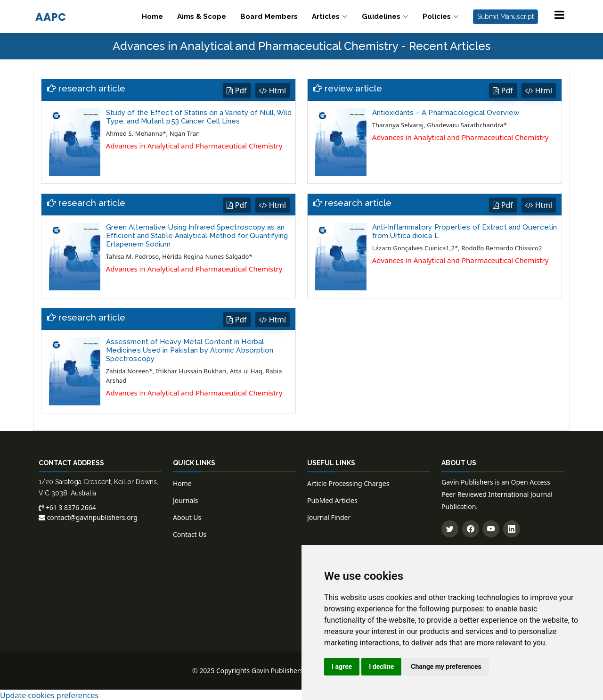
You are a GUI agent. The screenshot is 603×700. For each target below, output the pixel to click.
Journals (186, 499)
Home (152, 16)
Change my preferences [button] (446, 667)
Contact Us (190, 533)
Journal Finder (329, 516)
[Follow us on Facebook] (471, 528)
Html (272, 91)
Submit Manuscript (505, 16)
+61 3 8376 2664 (67, 506)
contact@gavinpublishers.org (88, 516)
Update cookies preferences (49, 694)
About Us (187, 516)
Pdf (236, 91)
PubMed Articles (332, 499)
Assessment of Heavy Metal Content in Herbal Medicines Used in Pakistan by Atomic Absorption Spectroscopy (190, 349)
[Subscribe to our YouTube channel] (491, 528)
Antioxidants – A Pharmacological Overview (446, 112)
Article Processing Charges (348, 482)
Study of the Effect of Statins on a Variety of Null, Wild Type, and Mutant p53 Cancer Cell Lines (199, 116)
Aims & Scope (202, 16)
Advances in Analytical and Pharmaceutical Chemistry (194, 145)
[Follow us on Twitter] (450, 528)
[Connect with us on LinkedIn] (512, 528)
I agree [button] (342, 667)
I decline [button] (381, 667)
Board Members (269, 16)
